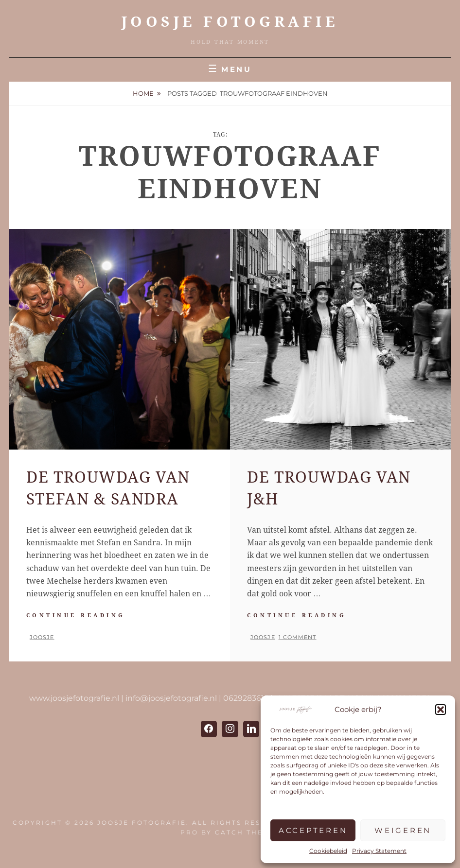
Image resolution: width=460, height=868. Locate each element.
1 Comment (298, 637)
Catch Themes (248, 832)
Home (143, 93)
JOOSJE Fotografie (230, 22)
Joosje (42, 637)
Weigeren (403, 830)
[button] (441, 710)
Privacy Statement (379, 851)
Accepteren (313, 830)
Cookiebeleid (328, 851)
